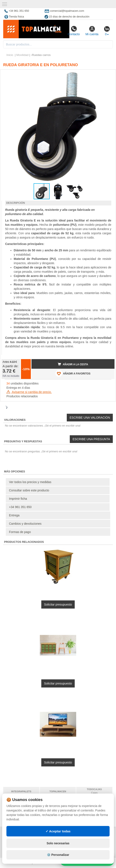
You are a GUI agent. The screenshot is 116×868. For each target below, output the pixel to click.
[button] (107, 75)
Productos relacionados (22, 396)
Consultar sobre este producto (29, 490)
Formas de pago (20, 532)
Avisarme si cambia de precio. (29, 392)
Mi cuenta (92, 31)
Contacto (74, 31)
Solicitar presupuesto (58, 604)
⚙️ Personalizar (58, 855)
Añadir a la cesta (73, 364)
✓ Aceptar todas (58, 831)
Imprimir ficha (18, 499)
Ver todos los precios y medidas (30, 482)
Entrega (14, 515)
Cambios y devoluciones (25, 524)
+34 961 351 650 (20, 507)
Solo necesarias (58, 843)
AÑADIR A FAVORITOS (73, 373)
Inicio (10, 55)
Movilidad (22, 55)
